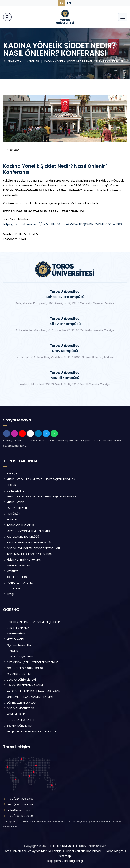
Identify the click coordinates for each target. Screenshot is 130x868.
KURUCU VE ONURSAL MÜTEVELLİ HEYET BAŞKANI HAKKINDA (39, 479)
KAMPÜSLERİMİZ (14, 634)
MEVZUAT (10, 571)
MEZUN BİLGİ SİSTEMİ (17, 674)
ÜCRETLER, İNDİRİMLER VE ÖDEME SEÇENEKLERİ (32, 622)
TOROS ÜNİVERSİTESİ (63, 846)
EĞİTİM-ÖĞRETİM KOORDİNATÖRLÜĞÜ (28, 543)
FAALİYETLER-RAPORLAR (19, 583)
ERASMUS (11, 651)
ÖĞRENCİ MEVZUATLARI (19, 708)
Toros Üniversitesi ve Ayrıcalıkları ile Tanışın (32, 851)
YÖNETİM (10, 520)
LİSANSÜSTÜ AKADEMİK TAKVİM (23, 685)
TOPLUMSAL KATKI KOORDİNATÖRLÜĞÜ (28, 554)
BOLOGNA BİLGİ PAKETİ (18, 720)
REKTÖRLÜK (12, 514)
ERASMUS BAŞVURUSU (18, 657)
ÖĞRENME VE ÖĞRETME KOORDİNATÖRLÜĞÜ (31, 548)
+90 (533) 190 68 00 (20, 816)
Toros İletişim (115, 851)
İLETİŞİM (9, 594)
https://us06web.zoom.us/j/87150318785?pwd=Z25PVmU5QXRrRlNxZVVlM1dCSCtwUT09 (62, 224)
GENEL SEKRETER (14, 491)
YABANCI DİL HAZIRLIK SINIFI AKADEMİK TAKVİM (32, 691)
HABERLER (33, 61)
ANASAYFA (12, 61)
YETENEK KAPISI (13, 639)
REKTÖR (10, 485)
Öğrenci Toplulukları (18, 645)
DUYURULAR (12, 589)
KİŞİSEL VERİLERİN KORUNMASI (22, 560)
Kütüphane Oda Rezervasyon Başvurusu (31, 731)
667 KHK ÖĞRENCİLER (18, 726)
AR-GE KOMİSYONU (16, 566)
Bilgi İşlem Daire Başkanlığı (65, 861)
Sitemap (65, 856)
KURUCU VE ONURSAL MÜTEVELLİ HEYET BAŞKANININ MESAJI (39, 496)
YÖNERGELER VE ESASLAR (20, 703)
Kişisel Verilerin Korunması (83, 851)
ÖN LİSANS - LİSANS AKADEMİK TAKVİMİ (28, 697)
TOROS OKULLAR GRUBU (19, 525)
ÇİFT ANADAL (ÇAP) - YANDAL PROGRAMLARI (31, 662)
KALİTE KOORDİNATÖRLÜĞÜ (21, 537)
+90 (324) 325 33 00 (21, 799)
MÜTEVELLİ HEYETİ (15, 508)
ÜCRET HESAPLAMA (16, 628)
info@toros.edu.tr (19, 810)
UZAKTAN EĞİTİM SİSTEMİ (19, 680)
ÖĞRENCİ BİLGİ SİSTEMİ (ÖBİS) (23, 668)
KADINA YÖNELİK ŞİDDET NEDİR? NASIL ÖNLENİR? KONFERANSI (84, 61)
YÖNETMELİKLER (14, 714)
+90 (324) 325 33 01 (20, 804)
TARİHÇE (10, 473)
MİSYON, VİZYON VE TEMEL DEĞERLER (26, 531)
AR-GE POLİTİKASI (15, 577)
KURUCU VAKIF (13, 502)
